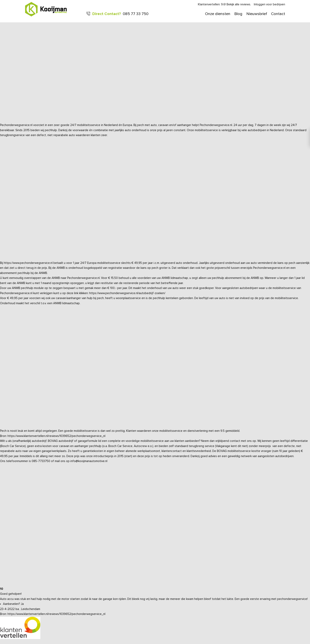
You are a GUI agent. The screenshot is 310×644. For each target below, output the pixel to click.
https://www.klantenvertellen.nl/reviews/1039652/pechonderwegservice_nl (56, 436)
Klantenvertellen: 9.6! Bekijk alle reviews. (224, 4)
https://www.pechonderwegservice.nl (28, 263)
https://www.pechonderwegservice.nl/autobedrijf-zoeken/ (127, 293)
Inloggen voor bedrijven (269, 4)
